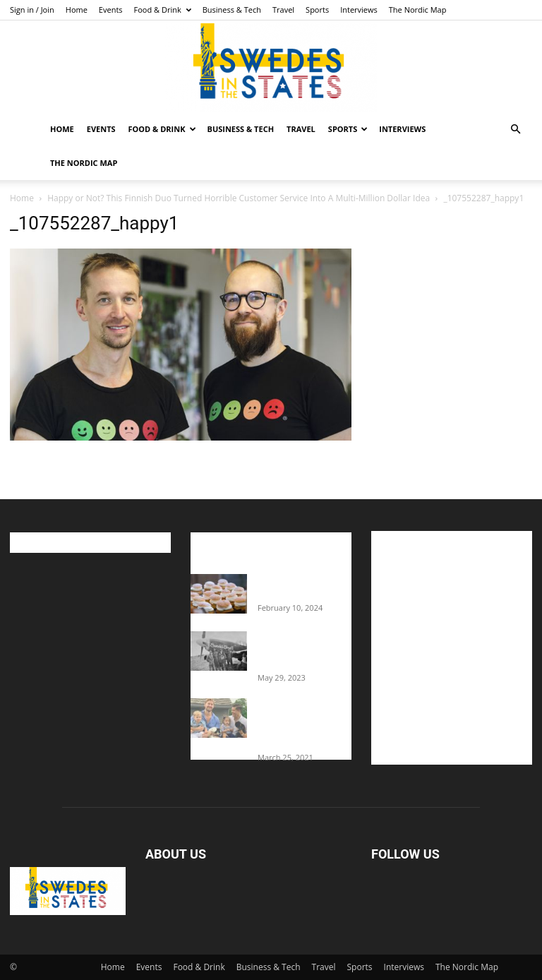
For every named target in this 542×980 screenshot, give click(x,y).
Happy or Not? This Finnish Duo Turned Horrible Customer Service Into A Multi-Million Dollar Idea (239, 198)
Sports (317, 10)
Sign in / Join (32, 10)
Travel (283, 10)
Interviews (359, 10)
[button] (515, 130)
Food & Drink (163, 10)
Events (111, 10)
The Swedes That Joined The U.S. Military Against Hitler (305, 650)
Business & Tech (232, 10)
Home (77, 10)
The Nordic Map (418, 10)
